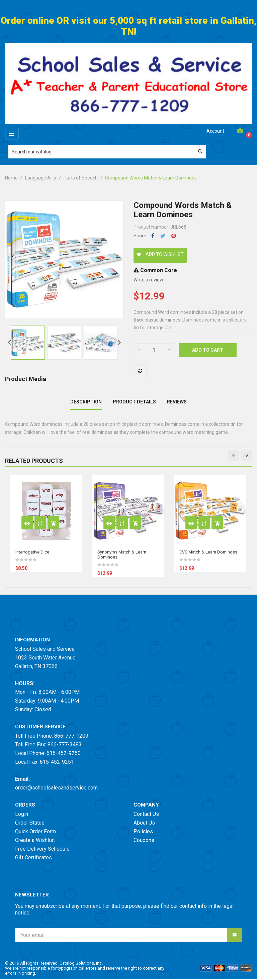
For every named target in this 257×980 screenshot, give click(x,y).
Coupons (144, 841)
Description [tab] (86, 402)
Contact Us (146, 815)
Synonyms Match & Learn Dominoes (122, 556)
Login (22, 815)
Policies (143, 832)
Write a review (148, 280)
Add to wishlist (160, 254)
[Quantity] (154, 350)
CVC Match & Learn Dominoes (208, 553)
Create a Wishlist (35, 841)
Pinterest (174, 236)
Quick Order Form (35, 832)
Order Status (30, 824)
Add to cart (208, 350)
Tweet (163, 236)
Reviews (177, 402)
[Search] (107, 152)
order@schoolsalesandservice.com (56, 789)
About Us (144, 824)
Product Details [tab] (134, 402)
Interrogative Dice (32, 553)
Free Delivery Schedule (42, 850)
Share (153, 236)
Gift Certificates (33, 859)
